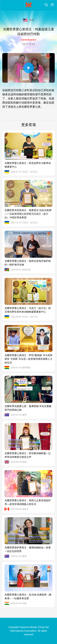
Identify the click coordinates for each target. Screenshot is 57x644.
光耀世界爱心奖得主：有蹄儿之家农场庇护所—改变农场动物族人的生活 (28, 502)
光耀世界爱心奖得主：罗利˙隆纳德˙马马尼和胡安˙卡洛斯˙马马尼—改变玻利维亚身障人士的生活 (28, 359)
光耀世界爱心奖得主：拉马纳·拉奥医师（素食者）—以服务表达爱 (28, 596)
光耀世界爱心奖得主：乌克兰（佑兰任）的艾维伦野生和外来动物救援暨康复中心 (28, 310)
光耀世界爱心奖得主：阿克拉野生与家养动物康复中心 (28, 165)
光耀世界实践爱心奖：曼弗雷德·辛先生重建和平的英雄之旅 (28, 408)
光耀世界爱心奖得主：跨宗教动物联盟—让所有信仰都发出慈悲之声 (28, 455)
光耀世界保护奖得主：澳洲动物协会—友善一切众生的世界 (28, 549)
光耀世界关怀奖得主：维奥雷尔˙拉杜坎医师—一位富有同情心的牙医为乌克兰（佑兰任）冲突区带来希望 (28, 214)
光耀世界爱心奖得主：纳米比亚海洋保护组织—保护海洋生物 (28, 263)
